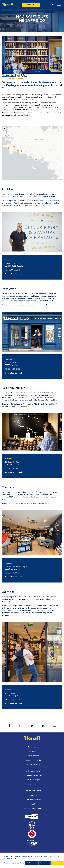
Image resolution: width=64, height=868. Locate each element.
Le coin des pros (33, 764)
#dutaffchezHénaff (33, 800)
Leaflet (60, 179)
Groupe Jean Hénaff (33, 791)
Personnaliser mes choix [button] (14, 863)
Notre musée (33, 784)
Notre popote (33, 756)
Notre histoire (33, 747)
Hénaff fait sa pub (33, 780)
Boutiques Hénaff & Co (33, 775)
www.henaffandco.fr (20, 115)
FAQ (33, 804)
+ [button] (5, 129)
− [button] (5, 132)
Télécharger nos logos (33, 808)
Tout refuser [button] (45, 863)
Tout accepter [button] (32, 863)
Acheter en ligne (32, 5)
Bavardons (33, 795)
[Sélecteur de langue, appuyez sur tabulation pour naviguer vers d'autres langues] (53, 5)
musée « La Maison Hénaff (47, 201)
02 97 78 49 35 (14, 468)
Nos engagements (33, 760)
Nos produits (33, 751)
